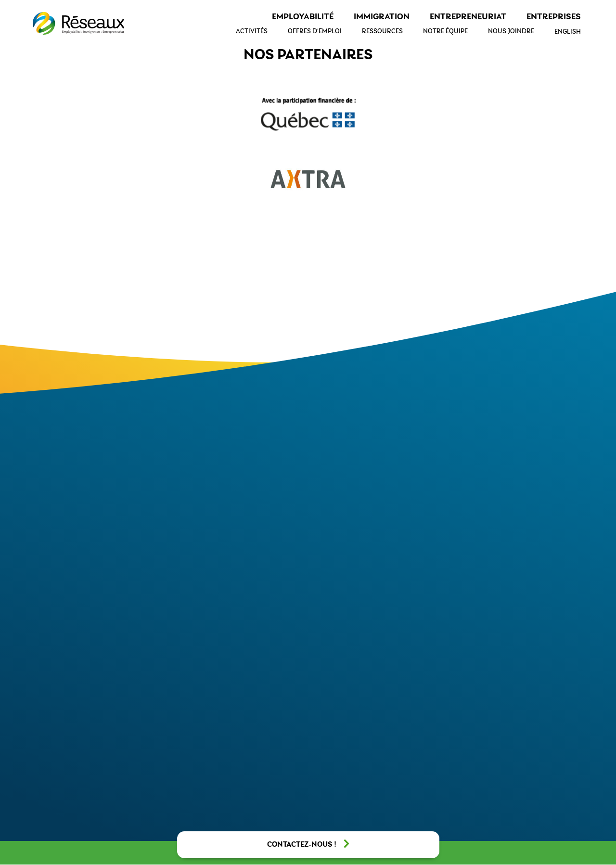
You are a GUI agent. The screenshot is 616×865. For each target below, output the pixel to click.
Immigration (382, 17)
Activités (252, 32)
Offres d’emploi (315, 32)
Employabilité (303, 17)
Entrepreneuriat (468, 17)
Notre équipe (445, 32)
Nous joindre (511, 32)
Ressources (382, 32)
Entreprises (554, 17)
